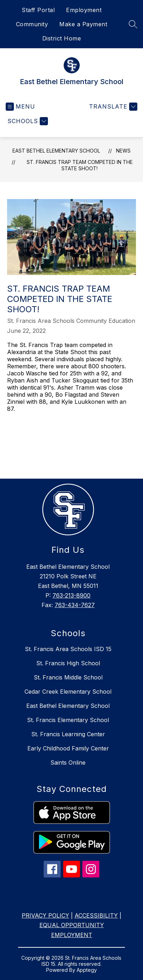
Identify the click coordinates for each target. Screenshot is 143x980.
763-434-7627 (75, 605)
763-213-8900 (71, 595)
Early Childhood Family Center (68, 748)
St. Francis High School (68, 663)
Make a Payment (83, 24)
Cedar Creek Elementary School (68, 692)
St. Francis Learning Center (68, 734)
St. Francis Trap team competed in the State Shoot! (80, 165)
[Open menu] (20, 107)
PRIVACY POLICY (45, 915)
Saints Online (68, 762)
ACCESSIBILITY (96, 915)
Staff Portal (38, 10)
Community (32, 24)
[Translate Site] (112, 107)
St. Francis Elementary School (68, 720)
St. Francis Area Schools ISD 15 (68, 649)
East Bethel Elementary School (56, 151)
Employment (84, 10)
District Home (62, 38)
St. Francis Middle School (68, 677)
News (123, 151)
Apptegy (87, 970)
